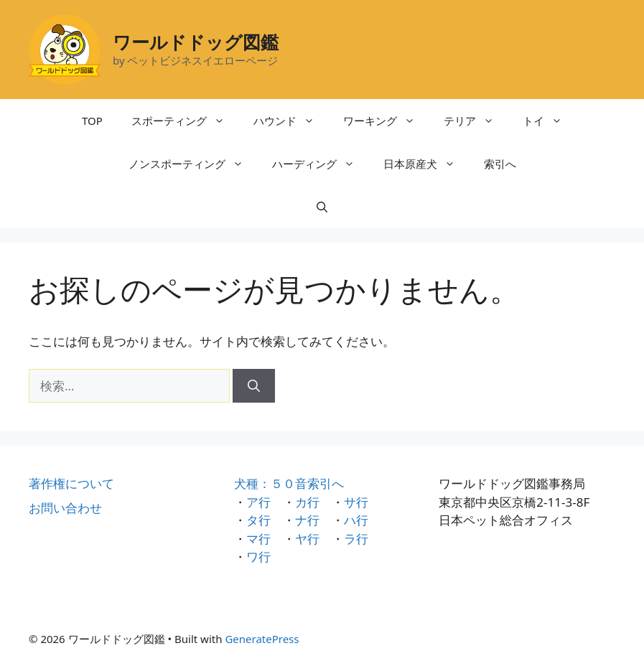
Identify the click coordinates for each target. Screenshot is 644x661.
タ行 (258, 520)
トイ (550, 121)
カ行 (307, 502)
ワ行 (258, 557)
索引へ (500, 164)
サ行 (356, 502)
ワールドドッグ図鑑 (196, 42)
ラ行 (356, 539)
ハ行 (356, 520)
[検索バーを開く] (322, 207)
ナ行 (307, 520)
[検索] (254, 386)
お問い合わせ (65, 508)
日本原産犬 (426, 164)
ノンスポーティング (193, 164)
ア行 (258, 502)
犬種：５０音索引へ (289, 483)
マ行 (258, 539)
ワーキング (386, 121)
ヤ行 (307, 539)
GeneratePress (262, 639)
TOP (92, 121)
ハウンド (291, 121)
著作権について (71, 483)
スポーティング (185, 121)
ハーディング (321, 164)
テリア (476, 121)
